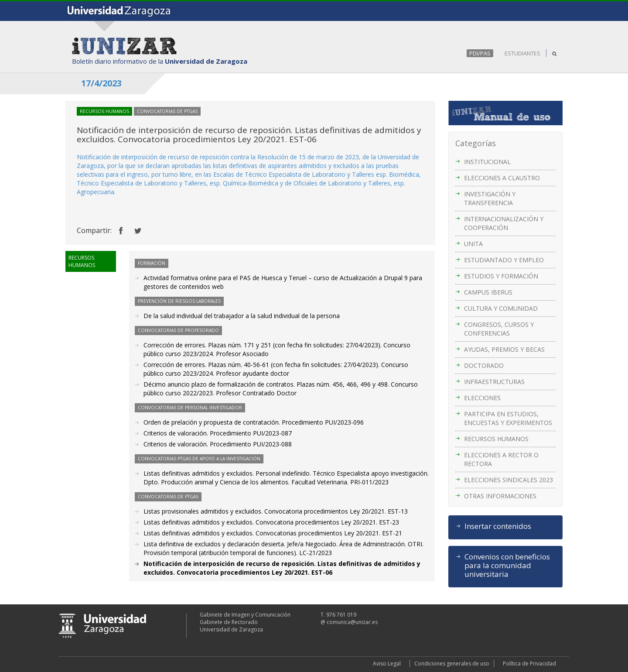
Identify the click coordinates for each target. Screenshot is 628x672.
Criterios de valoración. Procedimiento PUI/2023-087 (218, 433)
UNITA (473, 244)
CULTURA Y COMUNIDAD (501, 308)
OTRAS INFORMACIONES (500, 496)
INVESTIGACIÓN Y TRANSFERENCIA (490, 198)
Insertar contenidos (498, 526)
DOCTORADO (484, 365)
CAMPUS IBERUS (488, 292)
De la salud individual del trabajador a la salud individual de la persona (242, 316)
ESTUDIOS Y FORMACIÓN (501, 276)
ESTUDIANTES (522, 53)
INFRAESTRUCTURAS (494, 382)
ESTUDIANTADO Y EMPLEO (504, 260)
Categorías (476, 143)
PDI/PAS (480, 53)
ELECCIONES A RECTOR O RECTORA (501, 459)
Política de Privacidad (529, 663)
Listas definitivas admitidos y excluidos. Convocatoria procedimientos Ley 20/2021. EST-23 (271, 522)
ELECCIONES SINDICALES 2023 (509, 480)
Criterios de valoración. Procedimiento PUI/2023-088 (218, 444)
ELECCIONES (482, 398)
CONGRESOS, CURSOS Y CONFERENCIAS (499, 329)
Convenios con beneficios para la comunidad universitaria (507, 566)
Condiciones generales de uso (452, 663)
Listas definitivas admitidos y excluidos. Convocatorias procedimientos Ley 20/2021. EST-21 (273, 533)
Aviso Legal (387, 663)
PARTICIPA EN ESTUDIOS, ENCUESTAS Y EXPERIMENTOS (508, 418)
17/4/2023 (101, 83)
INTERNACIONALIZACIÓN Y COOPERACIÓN (504, 223)
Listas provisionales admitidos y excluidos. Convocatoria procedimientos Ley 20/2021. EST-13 (276, 511)
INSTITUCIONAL (487, 162)
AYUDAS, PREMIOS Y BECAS (504, 349)
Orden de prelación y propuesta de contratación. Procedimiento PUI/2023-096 (254, 422)
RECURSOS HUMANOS (496, 439)
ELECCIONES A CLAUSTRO (502, 178)
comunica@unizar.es (352, 622)
